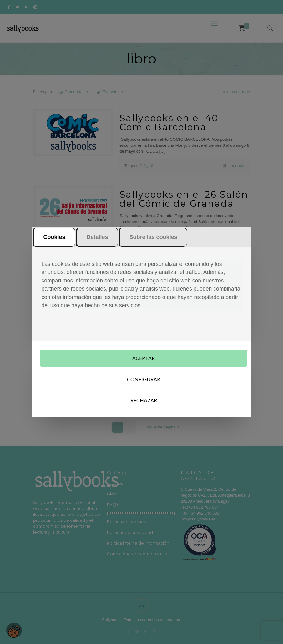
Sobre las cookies (153, 241)
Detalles (97, 241)
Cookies (54, 241)
